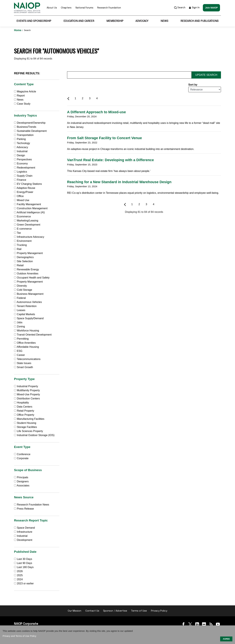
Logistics (21, 172)
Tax (17, 233)
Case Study (22, 104)
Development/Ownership (30, 123)
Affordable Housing (26, 347)
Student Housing (25, 423)
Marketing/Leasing (26, 221)
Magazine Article (25, 91)
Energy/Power (24, 192)
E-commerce (23, 229)
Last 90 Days (24, 563)
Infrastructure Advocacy (29, 237)
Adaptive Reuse (25, 188)
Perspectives (23, 159)
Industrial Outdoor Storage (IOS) (34, 435)
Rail (18, 249)
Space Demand (24, 528)
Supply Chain (23, 176)
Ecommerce (22, 216)
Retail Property (24, 411)
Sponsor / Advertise (115, 611)
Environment (23, 241)
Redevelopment (25, 168)
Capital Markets (25, 314)
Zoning (19, 326)
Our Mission (74, 611)
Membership (115, 21)
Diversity (20, 286)
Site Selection (23, 261)
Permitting (21, 339)
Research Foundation (109, 8)
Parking (20, 139)
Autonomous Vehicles (28, 302)
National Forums (84, 8)
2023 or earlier (25, 583)
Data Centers (23, 407)
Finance (20, 180)
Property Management (28, 253)
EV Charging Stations (28, 184)
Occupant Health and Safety (32, 278)
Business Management (29, 294)
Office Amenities (25, 343)
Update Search (206, 75)
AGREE (226, 639)
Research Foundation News (32, 505)
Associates (22, 486)
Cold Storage (23, 290)
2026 (20, 571)
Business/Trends (25, 127)
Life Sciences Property (29, 431)
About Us (52, 8)
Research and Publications (200, 21)
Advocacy (142, 21)
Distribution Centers (27, 399)
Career (19, 355)
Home (18, 30)
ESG (18, 351)
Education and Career (79, 21)
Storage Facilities (25, 427)
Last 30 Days (24, 559)
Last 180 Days (25, 567)
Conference (22, 454)
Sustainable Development (30, 131)
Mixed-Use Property (27, 394)
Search (180, 8)
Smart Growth (23, 367)
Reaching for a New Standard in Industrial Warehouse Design (119, 182)
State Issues (23, 363)
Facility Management (27, 204)
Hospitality (21, 403)
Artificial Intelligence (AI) (29, 212)
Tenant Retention (25, 306)
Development (23, 540)
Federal (20, 298)
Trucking (20, 245)
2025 (20, 575)
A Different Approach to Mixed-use (96, 112)
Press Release (24, 509)
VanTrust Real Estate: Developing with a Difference (110, 160)
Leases (20, 310)
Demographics (24, 257)
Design (20, 155)
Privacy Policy (159, 611)
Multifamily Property (27, 390)
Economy (21, 164)
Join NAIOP (211, 8)
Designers (21, 481)
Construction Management (31, 208)
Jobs (18, 322)
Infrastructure (23, 532)
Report (19, 96)
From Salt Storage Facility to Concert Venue (104, 138)
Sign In (194, 8)
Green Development (27, 225)
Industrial (21, 151)
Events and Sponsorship (34, 21)
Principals (21, 477)
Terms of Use (139, 611)
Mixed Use (22, 200)
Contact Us (92, 611)
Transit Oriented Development (33, 335)
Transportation (24, 135)
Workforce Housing (27, 331)
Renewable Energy (27, 269)
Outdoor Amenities (26, 274)
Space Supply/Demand (29, 318)
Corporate (21, 458)
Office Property (24, 415)
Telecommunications (27, 359)
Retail (19, 265)
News (164, 21)
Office (19, 196)
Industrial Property (26, 386)
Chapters (66, 8)
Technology (22, 143)
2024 (20, 579)
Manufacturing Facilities (29, 419)
